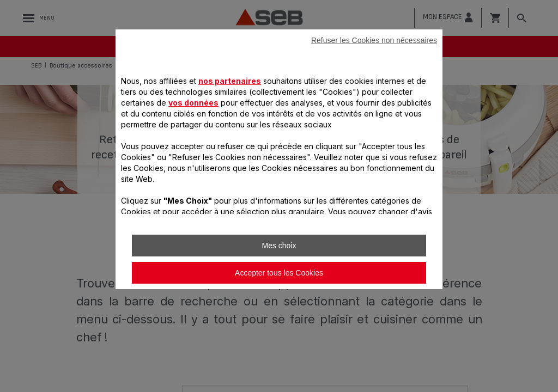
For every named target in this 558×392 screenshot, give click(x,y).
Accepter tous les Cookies (279, 273)
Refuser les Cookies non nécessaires (374, 40)
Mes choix (279, 246)
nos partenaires (230, 81)
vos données (193, 103)
